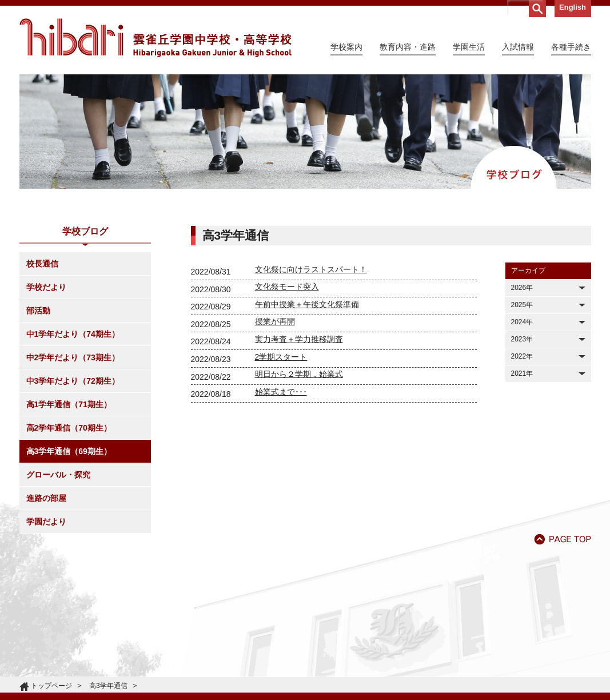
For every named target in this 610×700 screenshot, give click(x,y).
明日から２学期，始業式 (299, 374)
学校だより (46, 287)
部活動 (38, 311)
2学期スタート (281, 357)
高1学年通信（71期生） (69, 404)
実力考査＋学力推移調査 (299, 339)
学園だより (46, 522)
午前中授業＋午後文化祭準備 (307, 304)
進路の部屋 (46, 498)
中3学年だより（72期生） (73, 381)
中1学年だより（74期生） (73, 334)
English (573, 7)
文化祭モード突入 (287, 287)
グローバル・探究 (58, 475)
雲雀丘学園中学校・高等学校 (156, 38)
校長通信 (42, 264)
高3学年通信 (108, 686)
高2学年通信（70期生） (69, 428)
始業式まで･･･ (281, 392)
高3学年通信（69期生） (69, 451)
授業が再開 (275, 321)
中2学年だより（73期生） (73, 357)
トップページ (51, 686)
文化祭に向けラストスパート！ (311, 269)
